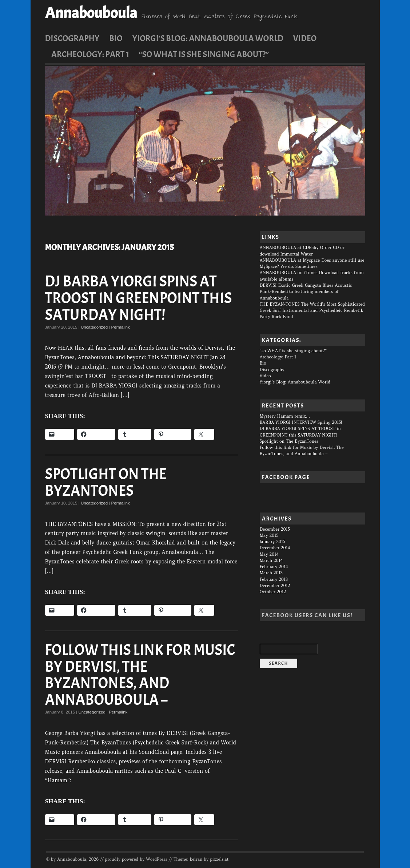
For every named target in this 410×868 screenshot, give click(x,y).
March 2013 (271, 573)
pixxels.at (219, 859)
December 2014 (275, 548)
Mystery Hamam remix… (285, 416)
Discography (72, 38)
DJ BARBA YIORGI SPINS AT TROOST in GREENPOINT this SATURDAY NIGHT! (139, 298)
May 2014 (269, 554)
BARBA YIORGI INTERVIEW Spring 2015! (301, 422)
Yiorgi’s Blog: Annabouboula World (208, 38)
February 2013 (274, 579)
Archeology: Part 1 (90, 54)
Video (305, 38)
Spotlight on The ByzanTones (106, 483)
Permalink (121, 327)
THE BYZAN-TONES (280, 304)
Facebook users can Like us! (307, 615)
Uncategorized (94, 327)
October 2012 (273, 592)
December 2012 (275, 586)
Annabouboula (91, 13)
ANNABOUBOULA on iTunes (289, 273)
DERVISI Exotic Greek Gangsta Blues (297, 285)
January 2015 (272, 542)
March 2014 (271, 560)
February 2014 (274, 567)
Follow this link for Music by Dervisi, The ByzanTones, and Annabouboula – (140, 675)
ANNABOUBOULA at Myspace (290, 260)
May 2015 (269, 535)
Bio (116, 38)
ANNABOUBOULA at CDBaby (289, 248)
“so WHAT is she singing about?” (204, 54)
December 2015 (275, 529)
